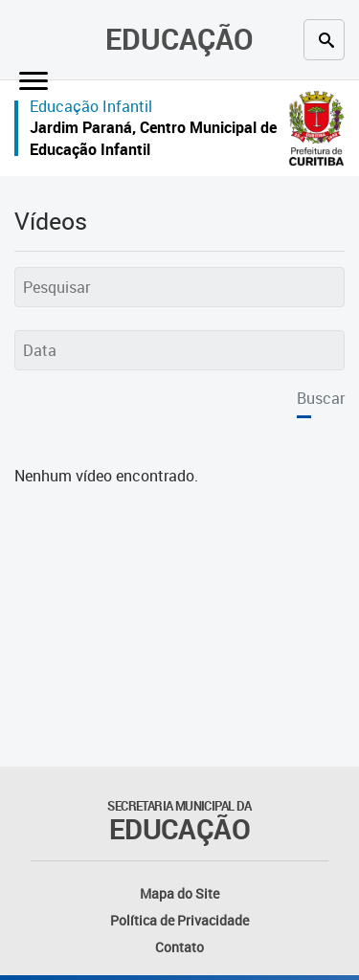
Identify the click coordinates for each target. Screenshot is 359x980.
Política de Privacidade (179, 920)
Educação (179, 39)
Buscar (321, 398)
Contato (179, 947)
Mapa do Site (179, 893)
